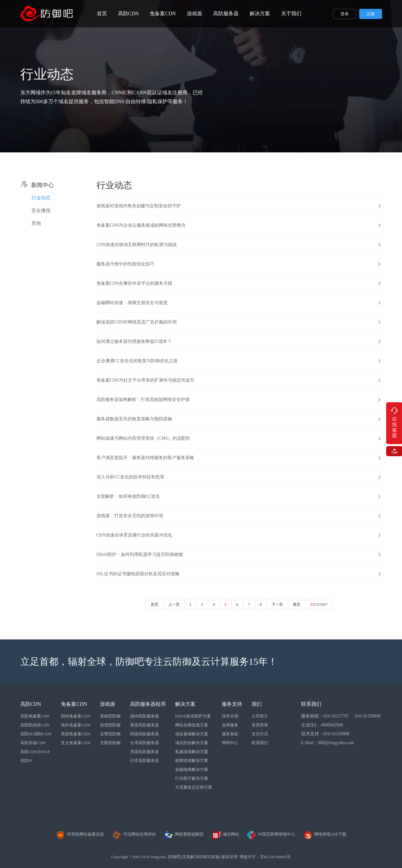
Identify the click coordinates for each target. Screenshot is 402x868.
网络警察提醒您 (184, 834)
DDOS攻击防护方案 (193, 716)
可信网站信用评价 (134, 834)
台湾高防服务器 (145, 743)
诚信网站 (225, 834)
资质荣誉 (260, 725)
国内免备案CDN (76, 716)
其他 (36, 223)
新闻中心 (37, 185)
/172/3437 (319, 604)
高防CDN (129, 13)
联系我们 (260, 743)
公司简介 (260, 716)
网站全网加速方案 (192, 725)
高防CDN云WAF (35, 752)
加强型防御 (110, 725)
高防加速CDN (33, 743)
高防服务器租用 (148, 704)
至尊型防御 (110, 734)
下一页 (277, 604)
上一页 (174, 604)
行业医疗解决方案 (192, 778)
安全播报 (41, 210)
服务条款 (230, 734)
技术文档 (230, 716)
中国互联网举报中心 (271, 834)
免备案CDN (163, 13)
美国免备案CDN (76, 734)
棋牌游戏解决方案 (192, 761)
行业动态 (41, 198)
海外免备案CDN (76, 725)
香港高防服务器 (145, 725)
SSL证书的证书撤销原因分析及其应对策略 (138, 574)
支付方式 (260, 734)
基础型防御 (110, 716)
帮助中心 (230, 743)
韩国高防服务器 (145, 734)
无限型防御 (110, 743)
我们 (257, 704)
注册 (371, 14)
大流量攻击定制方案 (194, 787)
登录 (345, 14)
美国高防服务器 (145, 752)
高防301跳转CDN (36, 734)
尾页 (297, 604)
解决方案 (260, 13)
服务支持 (232, 704)
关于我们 (291, 13)
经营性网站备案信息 (80, 834)
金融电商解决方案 (192, 769)
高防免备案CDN (35, 716)
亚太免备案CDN (76, 743)
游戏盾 (194, 13)
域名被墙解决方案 (192, 734)
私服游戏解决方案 (192, 752)
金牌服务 (230, 725)
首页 (102, 13)
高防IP (26, 761)
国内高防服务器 (145, 716)
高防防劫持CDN (35, 725)
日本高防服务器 (145, 761)
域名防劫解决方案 (192, 743)
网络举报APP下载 (325, 834)
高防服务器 (226, 13)
